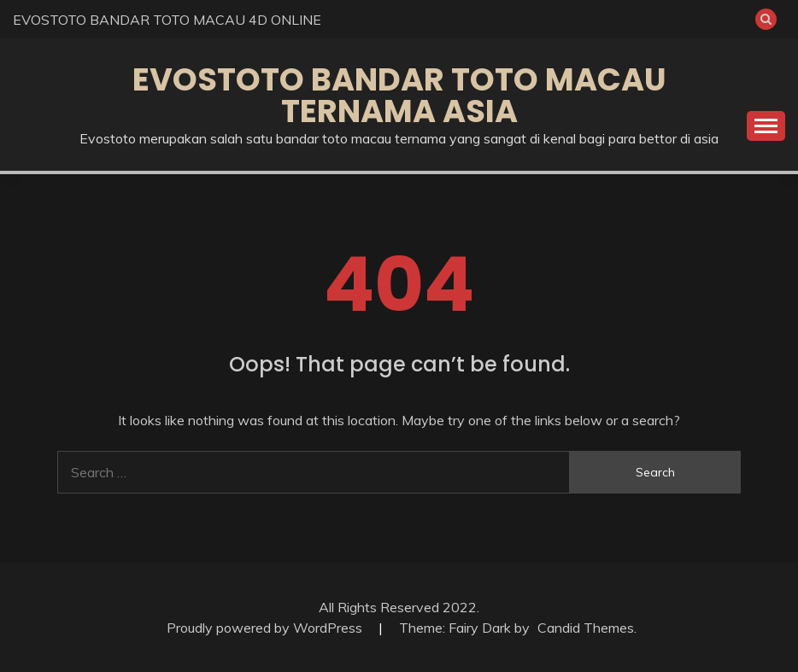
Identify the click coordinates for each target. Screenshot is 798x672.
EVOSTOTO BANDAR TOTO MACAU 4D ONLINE (167, 20)
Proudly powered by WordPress (266, 628)
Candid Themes (586, 628)
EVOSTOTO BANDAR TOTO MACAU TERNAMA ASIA (399, 95)
